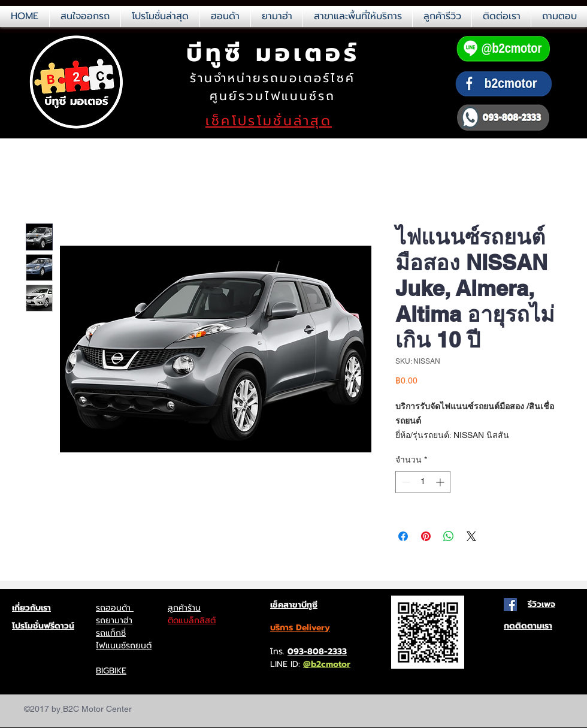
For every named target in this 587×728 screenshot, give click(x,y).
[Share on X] (471, 536)
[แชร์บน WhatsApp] (449, 536)
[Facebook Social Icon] (510, 605)
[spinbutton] (423, 482)
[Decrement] (405, 482)
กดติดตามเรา (528, 626)
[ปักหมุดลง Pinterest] (426, 536)
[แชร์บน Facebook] (403, 536)
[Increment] (441, 482)
